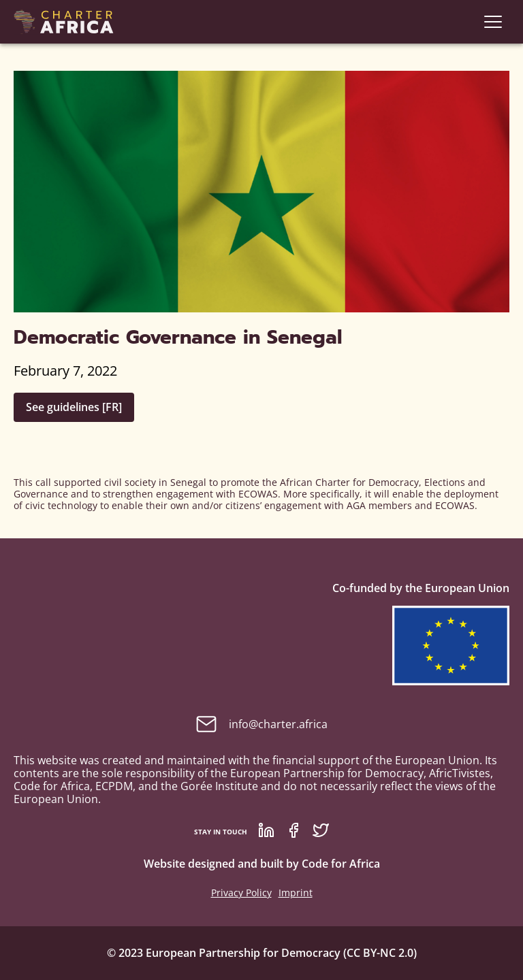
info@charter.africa (261, 724)
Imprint (296, 893)
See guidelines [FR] (74, 407)
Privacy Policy (241, 893)
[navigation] (493, 22)
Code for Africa (341, 864)
